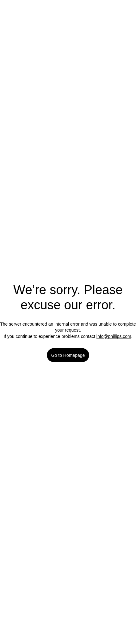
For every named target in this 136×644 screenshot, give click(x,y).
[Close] (126, 483)
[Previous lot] (94, 32)
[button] (68, 72)
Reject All (68, 614)
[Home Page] (68, 9)
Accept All (68, 632)
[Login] (123, 9)
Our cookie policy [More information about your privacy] (92, 579)
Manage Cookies (68, 596)
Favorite (68, 190)
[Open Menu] (16, 9)
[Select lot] (106, 32)
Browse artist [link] (34, 359)
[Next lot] (118, 32)
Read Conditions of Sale (40, 268)
